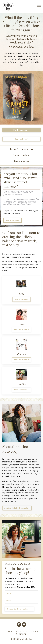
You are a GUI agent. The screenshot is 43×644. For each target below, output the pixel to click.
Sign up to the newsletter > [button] (19, 609)
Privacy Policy (21, 631)
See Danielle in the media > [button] (17, 508)
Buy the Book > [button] (12, 220)
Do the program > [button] (22, 130)
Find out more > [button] (22, 329)
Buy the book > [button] (21, 139)
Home (9, 631)
